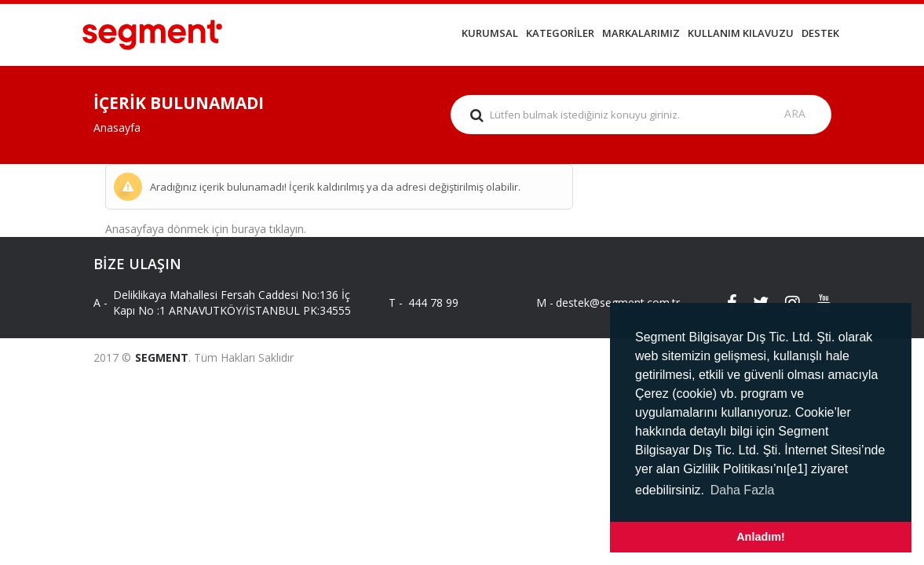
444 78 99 (433, 303)
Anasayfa (117, 128)
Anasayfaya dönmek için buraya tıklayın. (206, 229)
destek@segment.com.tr (604, 303)
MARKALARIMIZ (641, 33)
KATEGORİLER (560, 33)
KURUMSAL (490, 33)
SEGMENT (162, 357)
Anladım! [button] (761, 537)
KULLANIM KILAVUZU (741, 33)
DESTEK (820, 33)
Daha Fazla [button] (743, 490)
